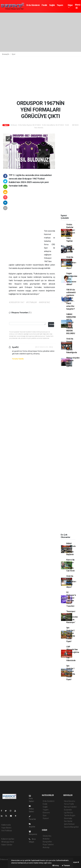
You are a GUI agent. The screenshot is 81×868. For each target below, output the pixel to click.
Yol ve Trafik (69, 804)
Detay (56, 865)
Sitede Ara (47, 836)
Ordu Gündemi (33, 5)
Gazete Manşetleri (71, 827)
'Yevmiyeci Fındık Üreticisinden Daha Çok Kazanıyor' (72, 617)
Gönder (52, 324)
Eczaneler (68, 810)
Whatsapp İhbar (8, 842)
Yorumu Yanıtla (18, 359)
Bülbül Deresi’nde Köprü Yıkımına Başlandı (71, 549)
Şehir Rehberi (69, 824)
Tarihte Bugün (70, 815)
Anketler (46, 839)
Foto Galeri (31, 799)
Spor (14, 54)
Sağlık (52, 5)
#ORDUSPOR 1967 (16, 302)
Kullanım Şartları (8, 839)
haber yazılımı (6, 862)
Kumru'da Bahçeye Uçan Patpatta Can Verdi (70, 565)
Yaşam (60, 5)
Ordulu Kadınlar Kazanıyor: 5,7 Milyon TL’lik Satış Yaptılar (71, 233)
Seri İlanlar (68, 821)
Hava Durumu (70, 801)
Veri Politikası (7, 831)
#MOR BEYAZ (44, 302)
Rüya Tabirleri (48, 845)
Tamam (66, 865)
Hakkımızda (6, 825)
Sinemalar (68, 818)
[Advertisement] (40, 32)
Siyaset (46, 818)
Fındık (44, 5)
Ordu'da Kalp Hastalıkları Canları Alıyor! (71, 263)
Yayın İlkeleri (6, 828)
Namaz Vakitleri (70, 807)
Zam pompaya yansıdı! (70, 249)
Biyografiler (47, 842)
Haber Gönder (7, 845)
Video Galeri (31, 809)
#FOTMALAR (31, 302)
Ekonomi (46, 813)
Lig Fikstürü (69, 813)
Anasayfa (6, 54)
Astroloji (46, 847)
